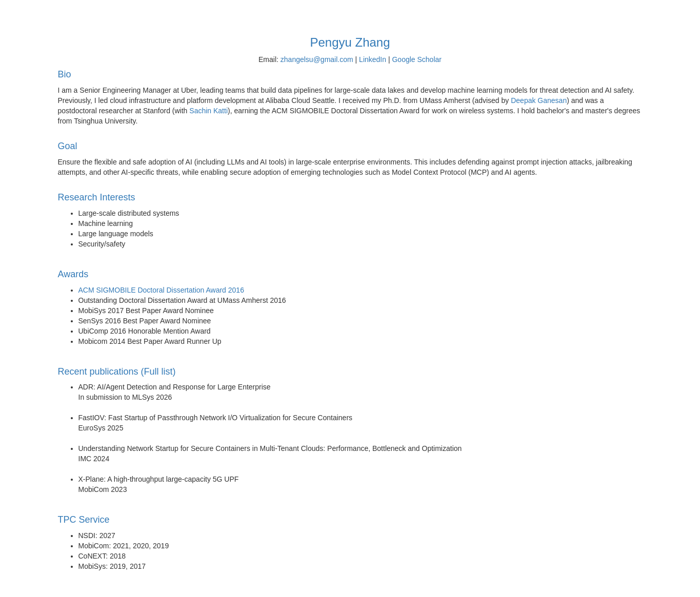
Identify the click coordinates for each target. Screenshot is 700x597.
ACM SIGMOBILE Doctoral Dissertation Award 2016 (161, 290)
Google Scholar (417, 59)
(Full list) (158, 372)
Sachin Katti (208, 111)
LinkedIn (373, 59)
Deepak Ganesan (539, 100)
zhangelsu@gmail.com (317, 59)
